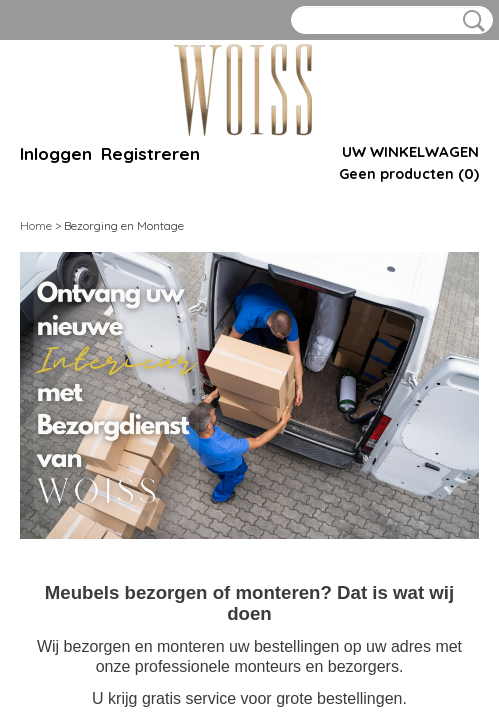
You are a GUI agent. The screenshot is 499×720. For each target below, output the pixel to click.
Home (36, 225)
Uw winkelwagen (410, 151)
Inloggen (56, 153)
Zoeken (470, 21)
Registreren (150, 153)
